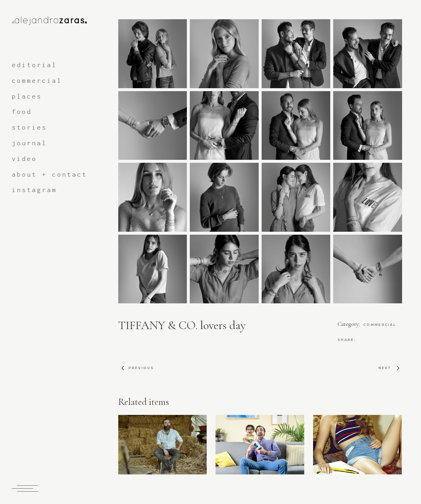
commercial (380, 325)
